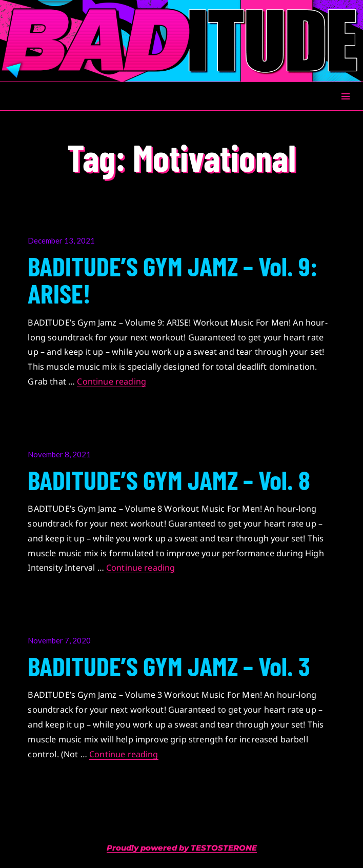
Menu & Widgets (345, 108)
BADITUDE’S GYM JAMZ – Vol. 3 (169, 665)
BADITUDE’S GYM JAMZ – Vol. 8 (169, 479)
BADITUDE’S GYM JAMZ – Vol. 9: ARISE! (173, 279)
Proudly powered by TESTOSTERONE (182, 848)
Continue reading (112, 381)
